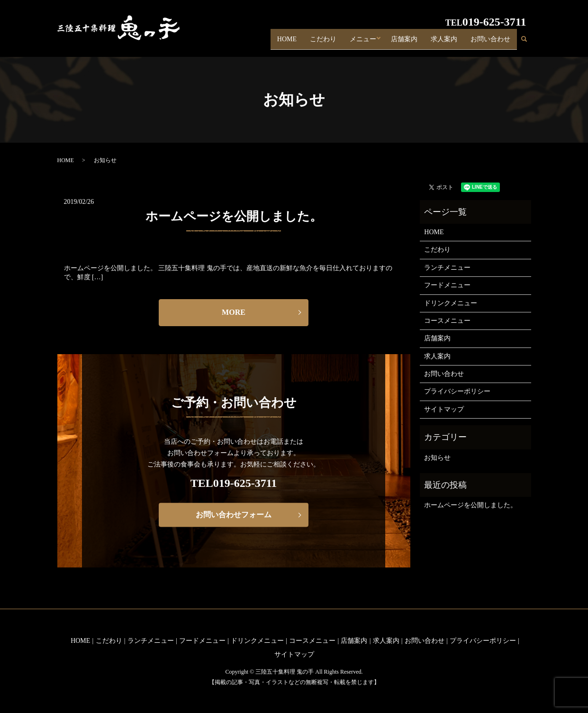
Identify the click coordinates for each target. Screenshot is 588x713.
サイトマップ (444, 409)
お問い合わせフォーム (234, 515)
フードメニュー (447, 285)
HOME (285, 42)
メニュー (361, 42)
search (528, 42)
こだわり (321, 42)
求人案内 (444, 42)
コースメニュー (447, 321)
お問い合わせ (490, 42)
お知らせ (437, 458)
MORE (234, 312)
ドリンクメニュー (451, 303)
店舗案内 (404, 42)
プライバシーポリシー (457, 391)
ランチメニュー (447, 268)
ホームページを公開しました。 (234, 216)
